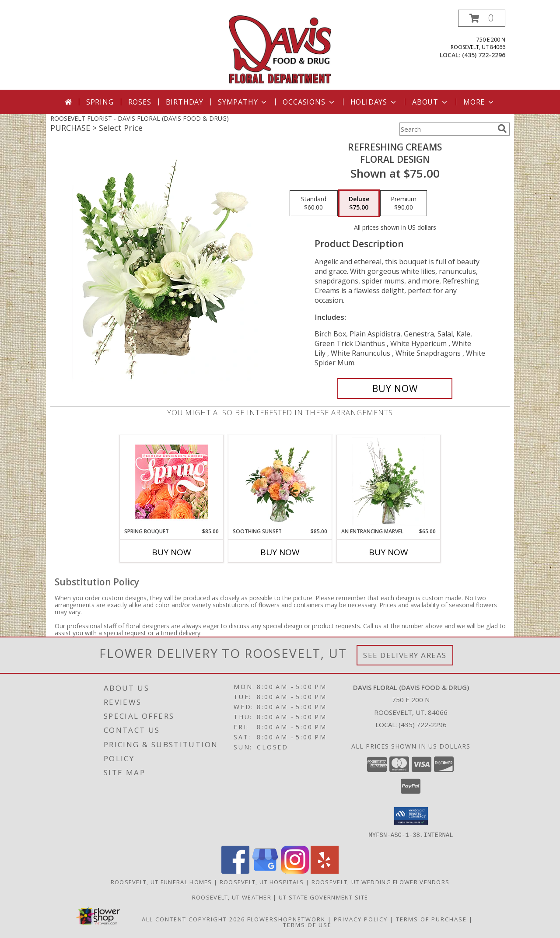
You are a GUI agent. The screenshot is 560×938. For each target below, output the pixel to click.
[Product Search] (447, 129)
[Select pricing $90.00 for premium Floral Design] (404, 203)
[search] (502, 129)
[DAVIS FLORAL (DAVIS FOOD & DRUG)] (280, 50)
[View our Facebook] (235, 871)
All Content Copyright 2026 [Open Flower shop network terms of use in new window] (193, 919)
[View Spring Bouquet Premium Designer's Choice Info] (172, 481)
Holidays (374, 102)
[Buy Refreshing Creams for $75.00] (395, 388)
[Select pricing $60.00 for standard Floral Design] (314, 203)
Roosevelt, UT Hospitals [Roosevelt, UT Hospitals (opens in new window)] (262, 882)
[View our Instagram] (295, 871)
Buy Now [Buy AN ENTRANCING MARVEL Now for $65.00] (388, 552)
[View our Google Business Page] (265, 871)
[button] (482, 18)
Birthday (185, 102)
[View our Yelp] (325, 871)
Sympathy (243, 102)
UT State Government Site (323, 897)
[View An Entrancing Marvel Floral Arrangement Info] (389, 481)
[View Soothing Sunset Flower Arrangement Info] (280, 481)
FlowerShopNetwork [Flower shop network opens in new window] (286, 919)
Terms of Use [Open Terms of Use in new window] (307, 924)
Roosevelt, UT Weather (232, 897)
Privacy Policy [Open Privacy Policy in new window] (361, 919)
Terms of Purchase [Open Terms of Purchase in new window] (431, 919)
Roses (140, 102)
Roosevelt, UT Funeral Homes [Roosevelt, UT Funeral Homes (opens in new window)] (161, 882)
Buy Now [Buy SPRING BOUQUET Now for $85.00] (171, 552)
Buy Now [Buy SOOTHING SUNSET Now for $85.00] (280, 552)
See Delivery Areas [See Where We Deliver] (405, 655)
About (430, 102)
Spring (100, 102)
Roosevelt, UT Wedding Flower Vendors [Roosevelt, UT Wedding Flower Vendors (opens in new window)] (381, 882)
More (479, 102)
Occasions (309, 102)
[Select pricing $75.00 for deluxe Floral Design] (359, 203)
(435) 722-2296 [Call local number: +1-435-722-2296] (484, 55)
